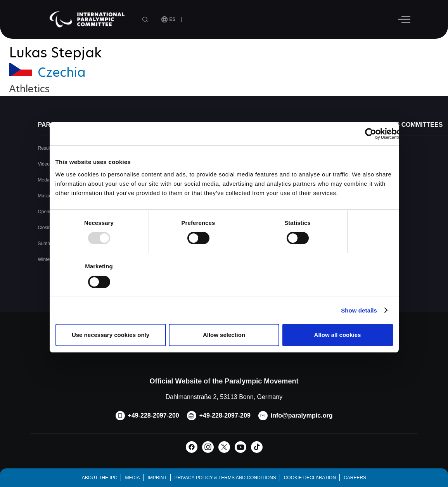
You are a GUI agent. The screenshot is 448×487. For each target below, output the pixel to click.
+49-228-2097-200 (154, 415)
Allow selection (224, 335)
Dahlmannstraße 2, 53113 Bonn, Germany (224, 397)
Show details (359, 310)
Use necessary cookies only (111, 335)
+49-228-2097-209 (225, 415)
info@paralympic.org (302, 415)
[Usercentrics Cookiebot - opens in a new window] (371, 134)
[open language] (168, 19)
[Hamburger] (404, 19)
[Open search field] (146, 20)
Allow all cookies (338, 335)
